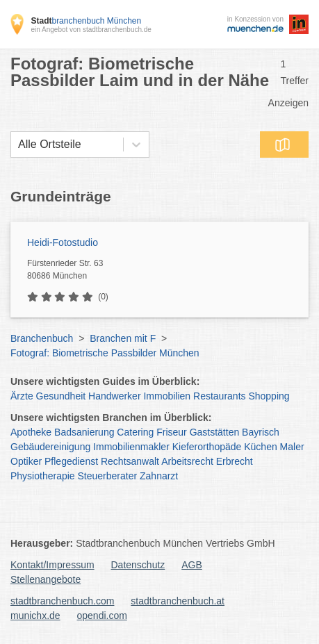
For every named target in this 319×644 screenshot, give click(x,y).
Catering (135, 432)
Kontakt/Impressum (52, 565)
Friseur (172, 432)
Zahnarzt (159, 476)
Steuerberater (108, 476)
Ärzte (22, 396)
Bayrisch (261, 432)
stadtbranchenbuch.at (178, 601)
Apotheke (31, 432)
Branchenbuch (42, 338)
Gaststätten (215, 432)
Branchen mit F (123, 338)
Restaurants (219, 396)
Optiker (26, 461)
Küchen (260, 447)
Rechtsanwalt (130, 461)
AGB (192, 565)
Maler (292, 447)
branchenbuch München (86, 21)
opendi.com (101, 616)
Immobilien (167, 396)
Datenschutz (138, 565)
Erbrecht (235, 461)
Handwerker (114, 396)
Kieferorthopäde (207, 447)
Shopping (269, 396)
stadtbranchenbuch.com (62, 601)
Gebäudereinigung (50, 447)
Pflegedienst (71, 461)
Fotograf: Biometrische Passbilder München (105, 353)
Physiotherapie (43, 476)
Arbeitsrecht (187, 461)
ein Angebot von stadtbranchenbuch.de (91, 30)
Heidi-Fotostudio (63, 242)
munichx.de (35, 616)
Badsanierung (84, 432)
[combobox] (18, 145)
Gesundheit (61, 396)
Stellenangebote (46, 579)
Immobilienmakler (131, 447)
